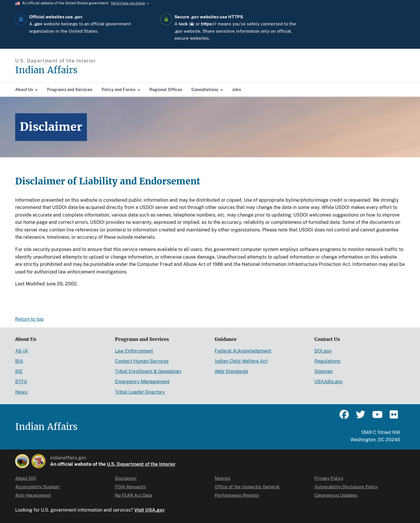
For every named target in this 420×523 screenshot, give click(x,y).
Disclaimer (126, 478)
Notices (223, 478)
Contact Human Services (142, 361)
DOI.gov (323, 351)
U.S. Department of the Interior (141, 464)
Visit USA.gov (149, 510)
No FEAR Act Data (133, 495)
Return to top (29, 319)
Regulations (327, 361)
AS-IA (22, 351)
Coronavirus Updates (336, 495)
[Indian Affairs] (79, 70)
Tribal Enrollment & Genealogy (148, 371)
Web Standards (231, 371)
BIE (19, 371)
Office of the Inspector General (247, 487)
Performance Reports (237, 495)
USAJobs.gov (329, 382)
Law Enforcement (134, 351)
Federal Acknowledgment (243, 351)
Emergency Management (142, 382)
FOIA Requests (131, 487)
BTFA (21, 382)
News (21, 392)
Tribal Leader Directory (140, 392)
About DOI (26, 478)
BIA (19, 361)
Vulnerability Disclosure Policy (346, 487)
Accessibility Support (37, 487)
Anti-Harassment (33, 495)
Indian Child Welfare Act (241, 361)
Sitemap (324, 371)
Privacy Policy (329, 478)
